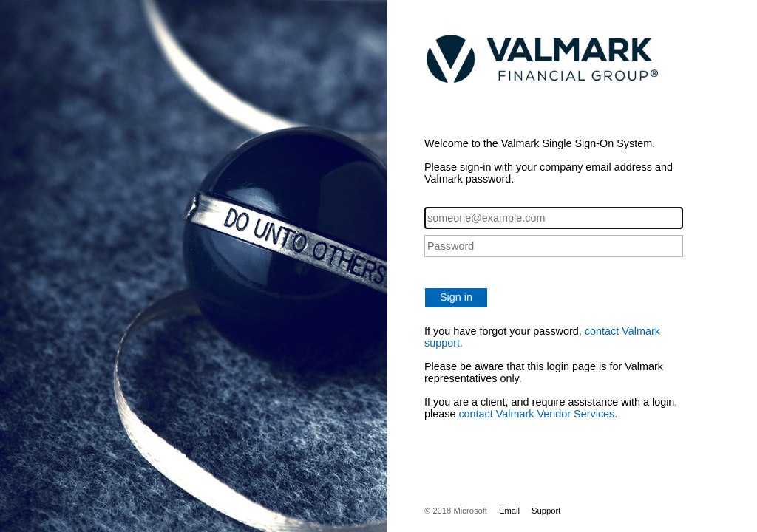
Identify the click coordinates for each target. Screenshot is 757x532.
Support (546, 511)
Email (509, 511)
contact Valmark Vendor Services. (538, 414)
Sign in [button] (456, 297)
